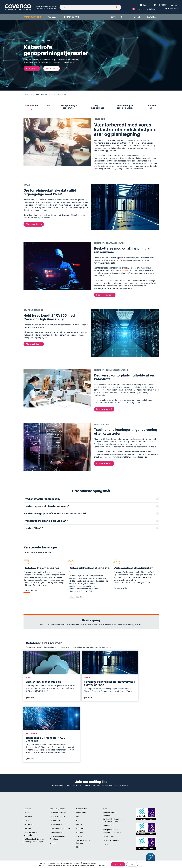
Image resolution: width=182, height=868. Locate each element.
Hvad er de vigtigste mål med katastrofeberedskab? (55, 514)
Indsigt (138, 17)
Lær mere (30, 707)
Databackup (55, 770)
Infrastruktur (81, 762)
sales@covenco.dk (117, 842)
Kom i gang (32, 68)
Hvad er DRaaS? (33, 528)
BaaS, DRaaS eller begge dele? (44, 682)
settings (101, 865)
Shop (78, 796)
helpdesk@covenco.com (91, 842)
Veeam (125, 270)
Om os (125, 17)
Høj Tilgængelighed (96, 107)
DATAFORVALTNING (33, 17)
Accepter (118, 864)
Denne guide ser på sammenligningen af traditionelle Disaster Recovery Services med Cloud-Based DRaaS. (89, 691)
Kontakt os (152, 17)
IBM (78, 766)
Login (176, 5)
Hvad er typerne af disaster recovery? (47, 506)
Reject (132, 864)
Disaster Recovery (58, 766)
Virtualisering (108, 785)
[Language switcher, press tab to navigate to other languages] (137, 9)
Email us (146, 5)
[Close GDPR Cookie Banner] (141, 864)
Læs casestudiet (105, 295)
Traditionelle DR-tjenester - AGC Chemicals (134, 683)
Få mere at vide (34, 224)
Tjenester (54, 17)
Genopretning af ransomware (69, 107)
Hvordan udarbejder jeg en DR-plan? (46, 521)
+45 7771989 (162, 5)
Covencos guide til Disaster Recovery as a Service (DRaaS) (90, 683)
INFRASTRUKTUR (73, 17)
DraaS (47, 105)
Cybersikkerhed (57, 774)
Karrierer (27, 778)
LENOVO (80, 774)
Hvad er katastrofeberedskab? (42, 499)
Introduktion (32, 105)
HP (77, 770)
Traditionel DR (151, 107)
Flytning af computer (111, 789)
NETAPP (80, 782)
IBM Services (108, 775)
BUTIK (114, 17)
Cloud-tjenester (57, 782)
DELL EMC (80, 778)
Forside (27, 94)
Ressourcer (28, 774)
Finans (105, 793)
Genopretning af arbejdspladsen (125, 107)
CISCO (79, 786)
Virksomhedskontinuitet (60, 778)
